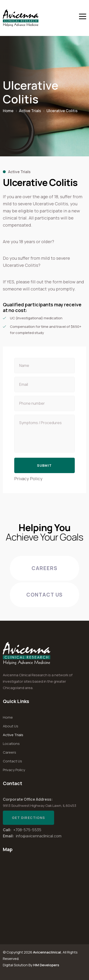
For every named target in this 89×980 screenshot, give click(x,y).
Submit (44, 465)
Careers (45, 568)
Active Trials (30, 111)
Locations (11, 744)
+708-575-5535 (27, 830)
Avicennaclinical (47, 952)
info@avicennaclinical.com (39, 836)
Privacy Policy (28, 479)
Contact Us (45, 595)
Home (8, 111)
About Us (11, 726)
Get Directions (28, 818)
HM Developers (46, 965)
